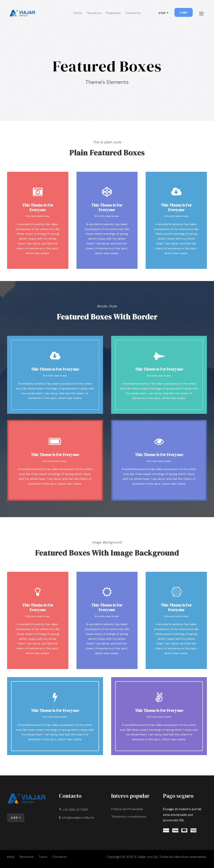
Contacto (133, 13)
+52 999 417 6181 (75, 810)
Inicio (78, 13)
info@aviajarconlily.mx (78, 818)
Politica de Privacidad (127, 809)
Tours (43, 857)
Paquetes (113, 13)
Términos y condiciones (129, 817)
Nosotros (94, 13)
